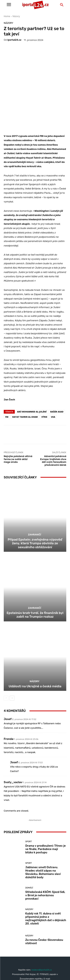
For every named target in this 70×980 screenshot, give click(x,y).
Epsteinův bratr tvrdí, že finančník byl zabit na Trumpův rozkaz (35, 585)
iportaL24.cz (14, 40)
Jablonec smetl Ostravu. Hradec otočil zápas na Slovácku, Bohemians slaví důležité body (43, 842)
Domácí (29, 858)
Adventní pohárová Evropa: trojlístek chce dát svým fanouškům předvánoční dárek (53, 431)
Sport (29, 812)
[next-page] (12, 668)
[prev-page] (6, 668)
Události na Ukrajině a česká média (35, 656)
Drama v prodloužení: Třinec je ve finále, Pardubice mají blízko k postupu (46, 819)
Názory (16, 16)
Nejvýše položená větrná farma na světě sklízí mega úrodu (18, 429)
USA (53, 387)
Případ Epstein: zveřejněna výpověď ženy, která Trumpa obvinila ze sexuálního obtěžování (35, 513)
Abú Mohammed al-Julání (32, 382)
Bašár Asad (57, 382)
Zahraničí (35, 505)
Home (7, 16)
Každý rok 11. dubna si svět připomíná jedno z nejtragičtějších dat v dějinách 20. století (46, 889)
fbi (7, 387)
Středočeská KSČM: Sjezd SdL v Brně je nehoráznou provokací (45, 866)
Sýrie (44, 387)
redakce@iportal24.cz (41, 940)
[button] (62, 5)
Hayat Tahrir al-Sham (25, 387)
